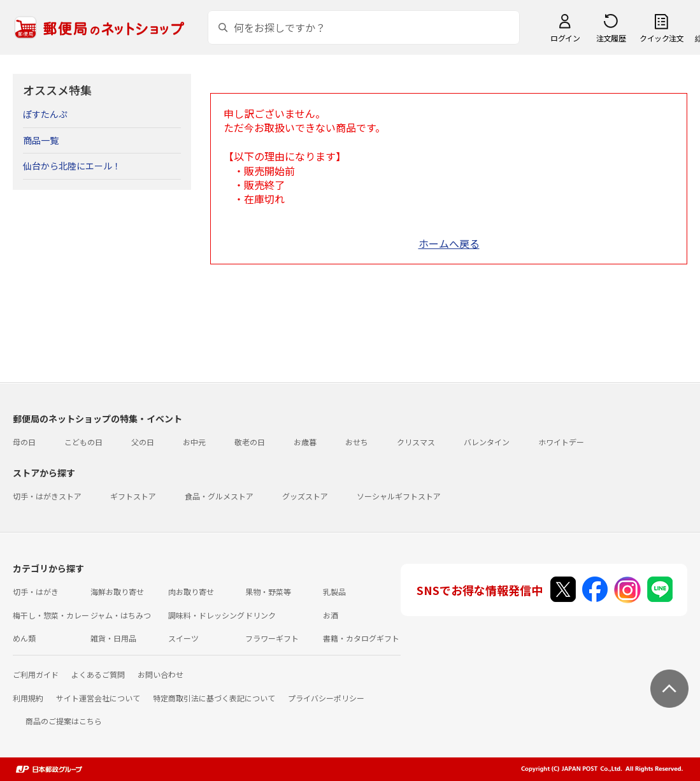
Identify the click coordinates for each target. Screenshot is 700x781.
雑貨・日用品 (113, 638)
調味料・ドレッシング (206, 615)
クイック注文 (661, 38)
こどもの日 (83, 442)
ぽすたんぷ (45, 114)
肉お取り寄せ (191, 591)
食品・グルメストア (219, 496)
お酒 (331, 615)
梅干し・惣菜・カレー (51, 615)
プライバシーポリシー (326, 698)
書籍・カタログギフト (361, 638)
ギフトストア (133, 496)
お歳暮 (305, 442)
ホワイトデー (561, 442)
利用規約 (28, 698)
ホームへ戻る (449, 243)
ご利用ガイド (36, 674)
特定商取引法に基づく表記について (214, 698)
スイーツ (183, 638)
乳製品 (334, 591)
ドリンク (261, 615)
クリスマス (416, 442)
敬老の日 (250, 442)
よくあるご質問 (98, 674)
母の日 (24, 442)
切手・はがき (36, 591)
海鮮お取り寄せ (117, 591)
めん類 (24, 638)
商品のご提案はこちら (64, 721)
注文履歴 (611, 38)
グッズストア (305, 496)
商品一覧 (41, 140)
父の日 (143, 442)
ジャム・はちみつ (121, 615)
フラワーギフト (272, 638)
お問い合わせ (161, 674)
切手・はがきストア (47, 496)
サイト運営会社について (98, 698)
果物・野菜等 (268, 591)
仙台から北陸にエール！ (72, 166)
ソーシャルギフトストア (399, 496)
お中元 (194, 442)
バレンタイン (487, 442)
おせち (357, 442)
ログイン (565, 38)
